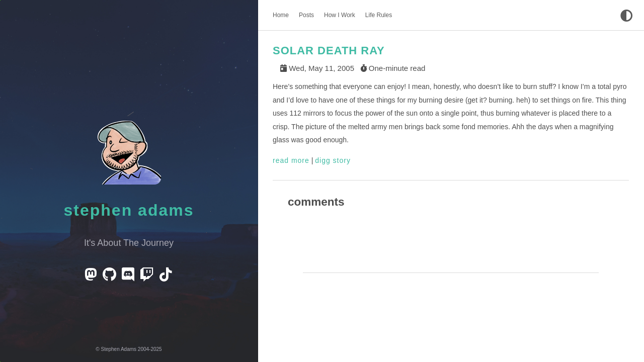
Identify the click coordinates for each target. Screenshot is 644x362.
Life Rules (379, 15)
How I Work (340, 15)
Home (281, 15)
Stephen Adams (129, 210)
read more (291, 160)
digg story (333, 160)
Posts (306, 15)
